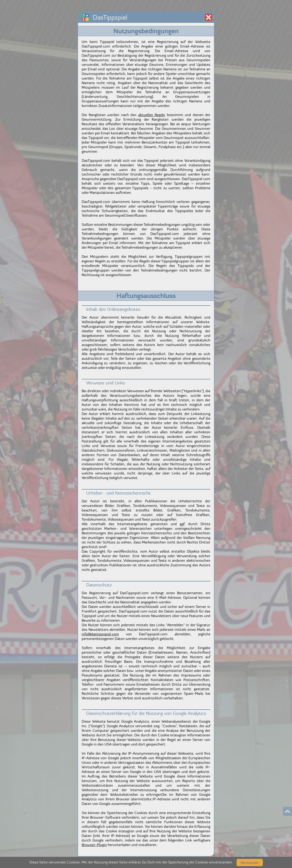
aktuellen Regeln (152, 115)
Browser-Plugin (94, 845)
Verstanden (250, 863)
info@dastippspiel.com (100, 634)
